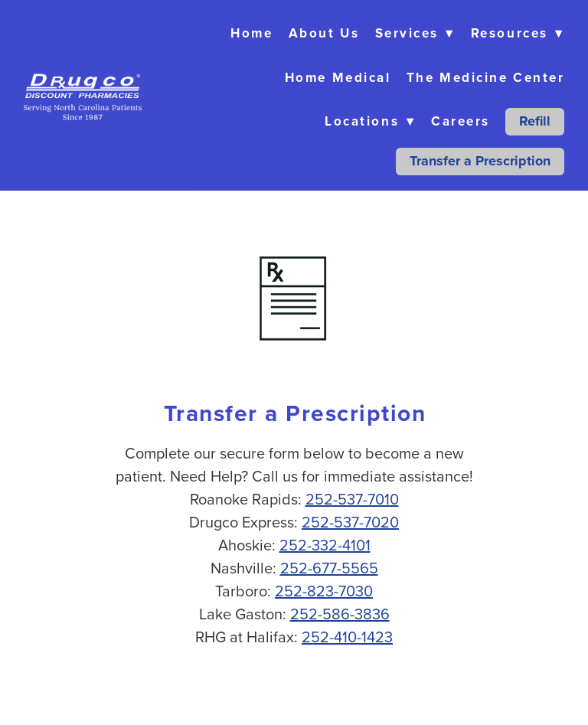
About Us (324, 33)
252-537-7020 (350, 522)
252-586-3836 (340, 614)
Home (252, 33)
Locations (370, 121)
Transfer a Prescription (480, 161)
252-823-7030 (324, 591)
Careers (461, 121)
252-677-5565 (329, 568)
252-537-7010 (352, 499)
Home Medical (338, 77)
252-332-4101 (325, 545)
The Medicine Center (485, 77)
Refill (535, 121)
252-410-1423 (347, 637)
